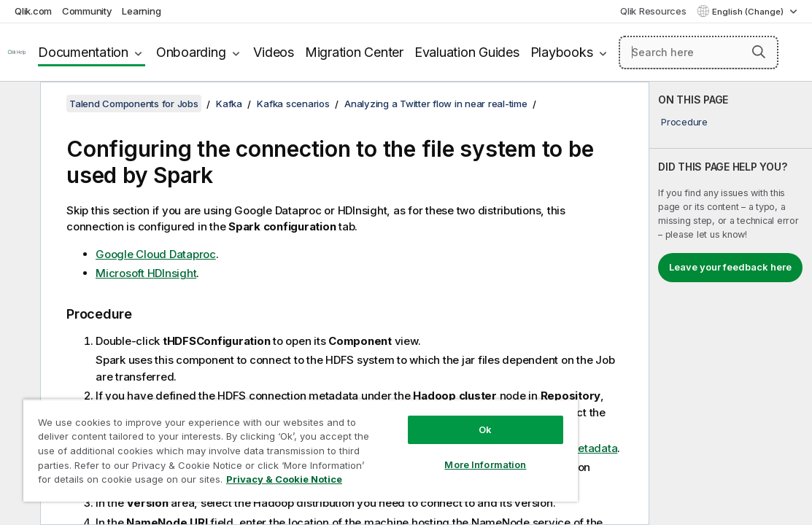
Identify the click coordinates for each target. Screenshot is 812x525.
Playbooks (562, 52)
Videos (274, 52)
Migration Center (354, 52)
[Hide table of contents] (18, 104)
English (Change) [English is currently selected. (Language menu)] (749, 12)
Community (87, 11)
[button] (759, 52)
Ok (485, 429)
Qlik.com (33, 11)
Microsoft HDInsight (146, 273)
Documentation (83, 52)
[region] (301, 450)
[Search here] (699, 52)
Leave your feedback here (730, 267)
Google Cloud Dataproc (156, 254)
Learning (141, 11)
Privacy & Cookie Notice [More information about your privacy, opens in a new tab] (284, 479)
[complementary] (731, 303)
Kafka (229, 104)
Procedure (684, 122)
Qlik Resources (653, 11)
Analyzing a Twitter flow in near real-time (436, 104)
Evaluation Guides (467, 52)
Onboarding (191, 52)
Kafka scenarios (293, 104)
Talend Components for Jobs (134, 104)
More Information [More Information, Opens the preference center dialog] (485, 464)
